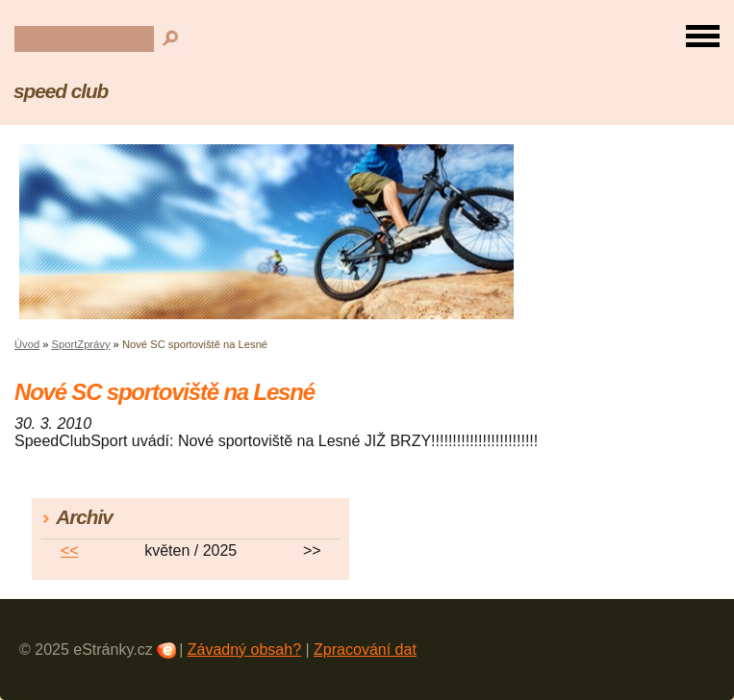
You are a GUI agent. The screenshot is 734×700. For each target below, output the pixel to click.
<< (70, 550)
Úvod (27, 344)
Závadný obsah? (244, 650)
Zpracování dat (365, 650)
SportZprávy (81, 344)
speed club (61, 91)
